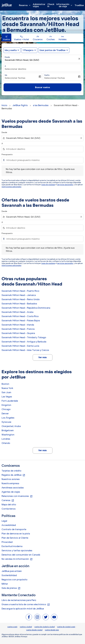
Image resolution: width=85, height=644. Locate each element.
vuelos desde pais (52, 630)
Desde (7, 57)
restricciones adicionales (11, 187)
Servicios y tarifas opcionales (17, 550)
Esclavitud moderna (12, 546)
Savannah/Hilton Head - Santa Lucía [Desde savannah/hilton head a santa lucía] (20, 346)
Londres (6, 439)
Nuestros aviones (11, 479)
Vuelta (47, 75)
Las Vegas (7, 397)
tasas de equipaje (48, 185)
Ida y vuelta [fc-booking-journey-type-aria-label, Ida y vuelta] (11, 50)
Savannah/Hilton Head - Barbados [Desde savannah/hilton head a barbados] (19, 304)
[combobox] (43, 138)
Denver (5, 413)
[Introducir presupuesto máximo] (44, 160)
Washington (8, 435)
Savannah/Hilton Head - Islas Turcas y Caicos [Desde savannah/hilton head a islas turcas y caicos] (25, 350)
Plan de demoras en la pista (16, 534)
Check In (51, 5)
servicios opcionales (65, 185)
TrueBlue (79, 5)
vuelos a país (12, 627)
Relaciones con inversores (17, 496)
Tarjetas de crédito (11, 471)
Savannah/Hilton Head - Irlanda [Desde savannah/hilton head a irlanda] (18, 325)
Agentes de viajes (11, 492)
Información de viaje (65, 5)
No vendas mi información (17, 559)
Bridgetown (8, 430)
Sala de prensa (11, 588)
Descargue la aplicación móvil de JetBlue (23, 609)
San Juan (6, 392)
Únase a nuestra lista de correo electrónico (26, 605)
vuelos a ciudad (26, 627)
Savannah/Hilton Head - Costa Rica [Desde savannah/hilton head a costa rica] (20, 316)
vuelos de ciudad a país (66, 627)
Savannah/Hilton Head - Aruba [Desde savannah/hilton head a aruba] (17, 312)
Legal (4, 521)
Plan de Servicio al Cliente (15, 538)
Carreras (8, 500)
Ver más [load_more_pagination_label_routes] (43, 357)
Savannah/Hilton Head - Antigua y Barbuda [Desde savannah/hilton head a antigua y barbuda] (24, 342)
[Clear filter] (81, 138)
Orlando (6, 443)
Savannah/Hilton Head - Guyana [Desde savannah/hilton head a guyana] (18, 333)
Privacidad (7, 542)
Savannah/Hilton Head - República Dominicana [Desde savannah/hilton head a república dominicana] (26, 308)
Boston (5, 384)
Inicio (4, 105)
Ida (6, 75)
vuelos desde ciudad (34, 630)
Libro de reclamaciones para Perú (19, 600)
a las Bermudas (41, 105)
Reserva (25, 5)
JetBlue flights (20, 105)
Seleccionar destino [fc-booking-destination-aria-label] (15, 69)
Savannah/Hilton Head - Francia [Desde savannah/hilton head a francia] (18, 329)
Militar (5, 584)
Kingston (6, 405)
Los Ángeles (8, 418)
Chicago (6, 409)
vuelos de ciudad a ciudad (45, 627)
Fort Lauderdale (10, 401)
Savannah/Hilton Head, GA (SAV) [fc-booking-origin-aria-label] (22, 60)
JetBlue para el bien (12, 571)
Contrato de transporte (14, 529)
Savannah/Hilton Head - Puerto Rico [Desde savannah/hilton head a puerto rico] (20, 291)
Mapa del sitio (9, 504)
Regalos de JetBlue (13, 475)
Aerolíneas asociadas (13, 488)
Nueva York (7, 388)
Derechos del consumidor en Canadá (21, 555)
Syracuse (6, 422)
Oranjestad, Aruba (11, 426)
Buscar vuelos (43, 87)
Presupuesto (7, 154)
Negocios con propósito (14, 580)
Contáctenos (9, 509)
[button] (29, 50)
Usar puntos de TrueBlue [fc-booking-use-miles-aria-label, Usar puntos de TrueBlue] (53, 50)
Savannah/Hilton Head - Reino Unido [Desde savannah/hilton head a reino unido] (21, 299)
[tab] (6, 38)
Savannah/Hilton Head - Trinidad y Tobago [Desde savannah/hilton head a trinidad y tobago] (24, 337)
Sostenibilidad (9, 575)
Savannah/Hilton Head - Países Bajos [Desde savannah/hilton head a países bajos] (21, 320)
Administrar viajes (39, 5)
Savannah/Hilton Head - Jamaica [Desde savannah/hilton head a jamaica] (19, 295)
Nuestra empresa (10, 483)
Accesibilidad (9, 525)
